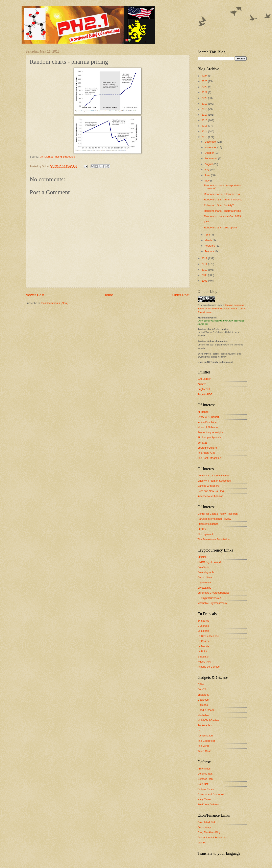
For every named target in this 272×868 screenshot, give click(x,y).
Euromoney (204, 827)
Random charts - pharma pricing (223, 211)
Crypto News (205, 577)
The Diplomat (205, 534)
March (209, 240)
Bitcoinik (202, 557)
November (211, 147)
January (210, 251)
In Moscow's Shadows (210, 496)
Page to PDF (205, 394)
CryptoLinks (204, 588)
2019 (205, 104)
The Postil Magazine (209, 458)
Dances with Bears (208, 486)
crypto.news (205, 582)
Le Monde (203, 646)
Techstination (205, 736)
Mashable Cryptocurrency (212, 603)
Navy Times (204, 799)
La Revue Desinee (208, 636)
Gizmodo (203, 705)
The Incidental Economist (212, 837)
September (211, 158)
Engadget (203, 695)
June (208, 175)
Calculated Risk (207, 822)
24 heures (203, 621)
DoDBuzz (203, 784)
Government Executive (211, 794)
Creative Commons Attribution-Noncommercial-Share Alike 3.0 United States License (222, 309)
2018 (205, 109)
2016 (205, 120)
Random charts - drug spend (220, 228)
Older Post (181, 295)
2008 (205, 281)
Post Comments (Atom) (55, 303)
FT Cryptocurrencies (209, 598)
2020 (205, 98)
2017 (205, 115)
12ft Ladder (204, 379)
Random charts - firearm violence (223, 200)
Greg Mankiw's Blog (209, 832)
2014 (205, 131)
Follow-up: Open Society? (219, 205)
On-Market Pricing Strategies (57, 157)
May (207, 181)
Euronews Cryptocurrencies (214, 593)
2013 (205, 137)
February (210, 246)
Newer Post (35, 295)
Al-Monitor (204, 412)
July (207, 170)
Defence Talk (205, 774)
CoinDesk (203, 567)
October (210, 153)
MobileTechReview (208, 720)
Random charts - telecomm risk (222, 194)
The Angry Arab (207, 453)
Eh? (206, 222)
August (209, 164)
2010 (205, 270)
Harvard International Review (214, 519)
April (208, 235)
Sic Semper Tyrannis (210, 437)
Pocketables (205, 725)
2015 (205, 126)
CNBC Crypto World (209, 562)
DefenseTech (205, 779)
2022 (205, 87)
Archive (202, 384)
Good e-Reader (207, 710)
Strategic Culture (207, 448)
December (211, 142)
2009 (205, 275)
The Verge (204, 746)
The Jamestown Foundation (214, 539)
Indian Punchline (207, 422)
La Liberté (203, 631)
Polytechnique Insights (211, 432)
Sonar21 (203, 443)
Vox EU (202, 843)
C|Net (201, 684)
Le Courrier (204, 641)
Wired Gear (204, 751)
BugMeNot (204, 389)
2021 (205, 92)
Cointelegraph (206, 572)
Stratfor (202, 529)
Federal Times (206, 789)
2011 (205, 264)
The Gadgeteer (206, 741)
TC (199, 731)
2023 (205, 81)
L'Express (203, 626)
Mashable (203, 715)
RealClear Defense (209, 804)
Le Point (202, 651)
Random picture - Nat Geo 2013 (222, 216)
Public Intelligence (208, 524)
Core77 (202, 689)
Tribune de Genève (209, 667)
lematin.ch (204, 657)
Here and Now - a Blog (211, 491)
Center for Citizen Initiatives (213, 475)
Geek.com (204, 700)
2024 (205, 76)
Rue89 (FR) (204, 662)
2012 (205, 258)
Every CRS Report (208, 417)
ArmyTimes (204, 769)
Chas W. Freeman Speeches (214, 481)
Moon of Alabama (208, 427)
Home (108, 295)
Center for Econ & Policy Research (218, 514)
